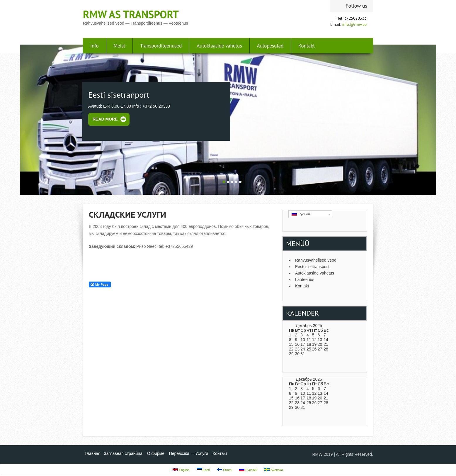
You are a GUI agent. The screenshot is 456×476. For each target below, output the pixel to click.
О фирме (156, 453)
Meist (120, 46)
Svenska (274, 470)
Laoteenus (305, 279)
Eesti (203, 470)
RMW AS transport (131, 14)
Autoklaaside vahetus (219, 46)
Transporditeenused (161, 46)
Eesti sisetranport (119, 95)
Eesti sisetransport (312, 267)
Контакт (220, 453)
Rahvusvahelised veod (316, 260)
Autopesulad (270, 46)
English (181, 470)
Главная (92, 453)
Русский (301, 214)
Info (95, 46)
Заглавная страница (123, 453)
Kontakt (307, 46)
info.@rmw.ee (354, 24)
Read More (105, 119)
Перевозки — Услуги (189, 453)
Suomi (224, 470)
